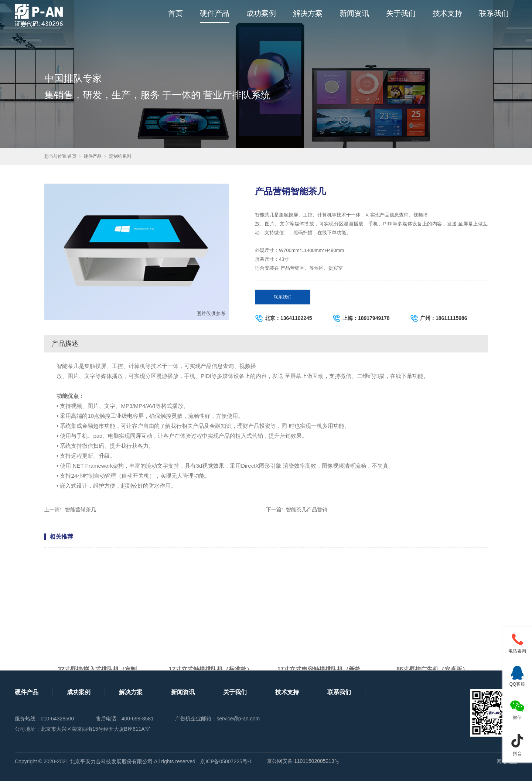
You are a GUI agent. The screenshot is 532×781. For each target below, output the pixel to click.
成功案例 (261, 13)
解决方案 (308, 13)
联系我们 (494, 13)
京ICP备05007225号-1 (226, 761)
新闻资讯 (354, 13)
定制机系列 (120, 156)
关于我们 (401, 13)
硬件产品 (215, 13)
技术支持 (447, 13)
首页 (175, 13)
